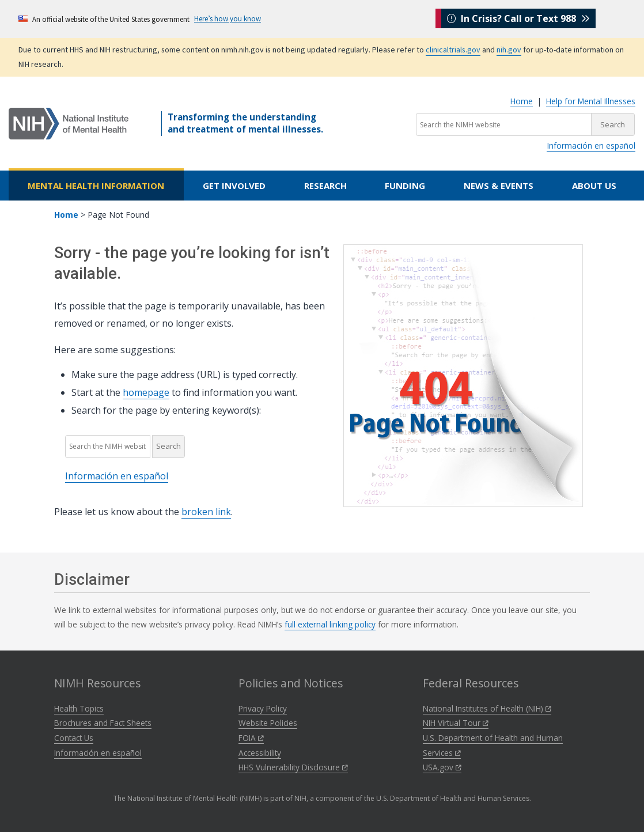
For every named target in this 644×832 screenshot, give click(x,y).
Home (522, 101)
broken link (206, 512)
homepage (146, 392)
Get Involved (234, 186)
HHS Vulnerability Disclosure (293, 767)
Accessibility (260, 753)
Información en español (591, 145)
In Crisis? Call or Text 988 (518, 18)
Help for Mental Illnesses (591, 101)
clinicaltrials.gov (453, 50)
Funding (405, 186)
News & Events (499, 186)
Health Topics (79, 708)
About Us (594, 186)
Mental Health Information (96, 186)
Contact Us (74, 738)
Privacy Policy (263, 708)
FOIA (251, 738)
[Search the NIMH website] (504, 124)
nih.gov (509, 50)
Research (325, 186)
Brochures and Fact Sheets (103, 723)
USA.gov (442, 767)
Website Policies (268, 723)
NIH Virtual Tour (456, 723)
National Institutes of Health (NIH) (487, 708)
